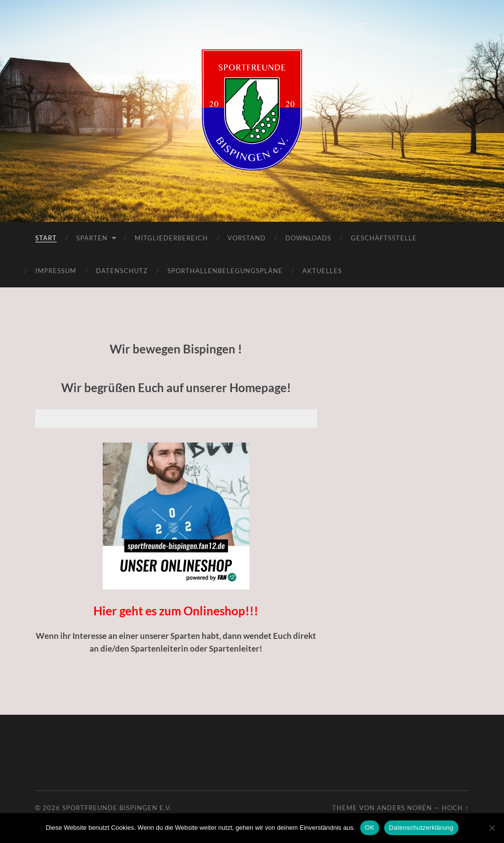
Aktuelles (322, 271)
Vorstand (247, 238)
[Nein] (492, 828)
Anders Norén (404, 808)
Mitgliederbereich (171, 238)
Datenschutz (122, 271)
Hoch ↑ (455, 808)
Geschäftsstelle (384, 238)
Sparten (92, 238)
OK (370, 828)
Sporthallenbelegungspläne (225, 271)
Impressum (56, 271)
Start (46, 238)
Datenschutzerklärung (421, 828)
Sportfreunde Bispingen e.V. (117, 808)
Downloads (308, 238)
